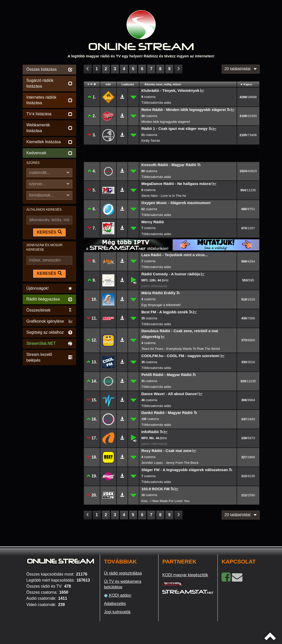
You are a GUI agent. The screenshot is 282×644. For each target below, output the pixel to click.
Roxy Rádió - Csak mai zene (166, 451)
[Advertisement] (50, 442)
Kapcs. (248, 84)
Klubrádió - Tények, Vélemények (170, 90)
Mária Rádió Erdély (158, 293)
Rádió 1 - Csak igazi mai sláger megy (175, 128)
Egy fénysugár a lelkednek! (161, 305)
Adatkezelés (115, 604)
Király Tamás (151, 141)
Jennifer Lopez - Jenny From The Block (170, 463)
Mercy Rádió (153, 222)
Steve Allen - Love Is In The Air (164, 196)
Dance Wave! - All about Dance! (170, 394)
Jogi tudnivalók (117, 612)
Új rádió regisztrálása (123, 573)
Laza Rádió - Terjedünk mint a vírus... (175, 255)
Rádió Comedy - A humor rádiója (171, 274)
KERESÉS (49, 232)
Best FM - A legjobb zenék (165, 312)
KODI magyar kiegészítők (185, 575)
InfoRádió (150, 432)
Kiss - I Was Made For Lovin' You (165, 501)
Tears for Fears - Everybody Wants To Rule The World (181, 349)
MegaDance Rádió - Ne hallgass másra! (177, 184)
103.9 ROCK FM (155, 489)
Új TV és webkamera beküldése (122, 584)
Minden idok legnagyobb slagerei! (166, 122)
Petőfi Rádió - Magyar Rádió (166, 375)
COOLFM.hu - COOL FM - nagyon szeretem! (181, 356)
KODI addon (118, 595)
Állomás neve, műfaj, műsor (163, 84)
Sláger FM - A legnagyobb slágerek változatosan (185, 470)
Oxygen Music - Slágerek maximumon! (176, 203)
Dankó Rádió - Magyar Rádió (167, 413)
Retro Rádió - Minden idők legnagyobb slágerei (184, 110)
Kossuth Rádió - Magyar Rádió (169, 165)
